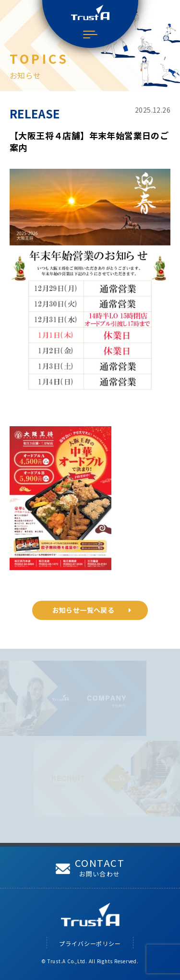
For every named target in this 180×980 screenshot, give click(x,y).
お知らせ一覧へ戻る (92, 610)
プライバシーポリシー (90, 943)
